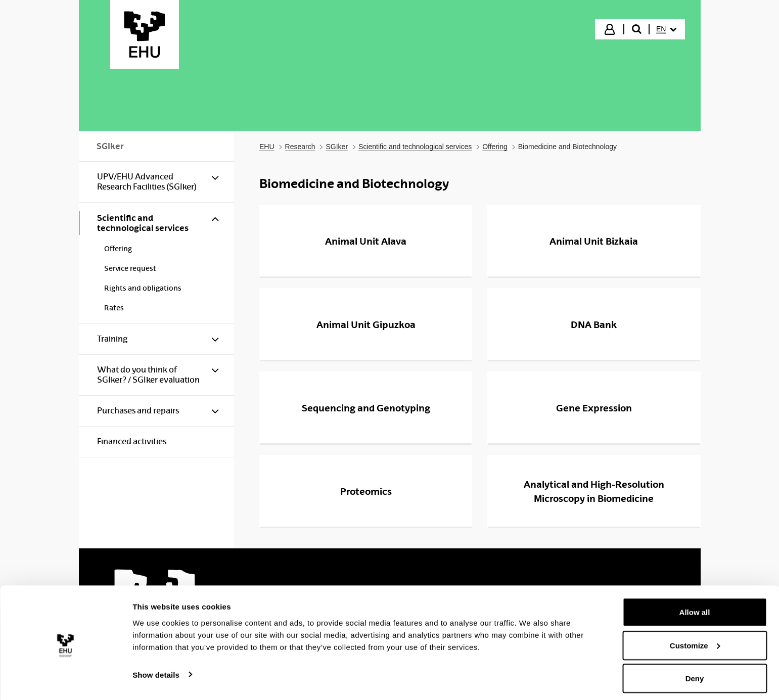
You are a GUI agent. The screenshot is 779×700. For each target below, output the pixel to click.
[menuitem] (666, 29)
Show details (156, 669)
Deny (695, 673)
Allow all (695, 607)
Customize (695, 640)
